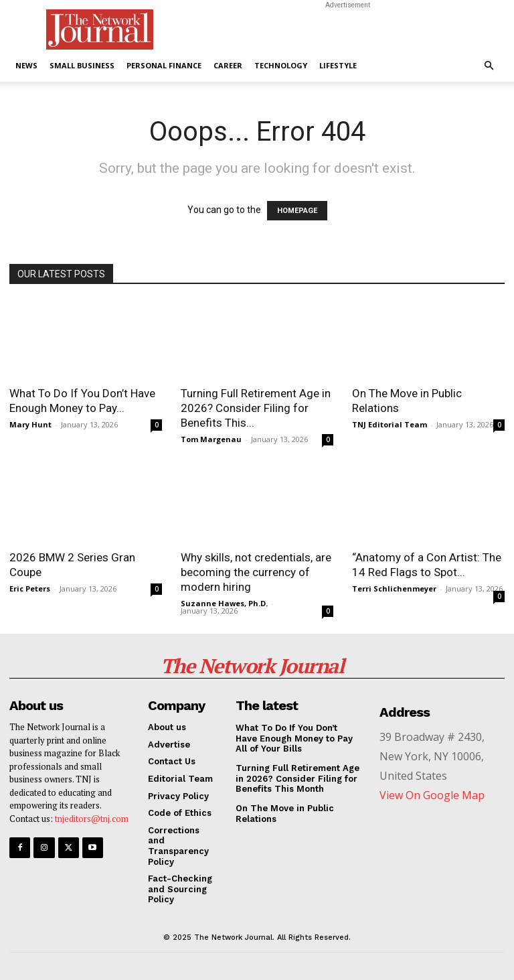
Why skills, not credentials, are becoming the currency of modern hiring (256, 572)
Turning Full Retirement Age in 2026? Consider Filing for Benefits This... (256, 408)
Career (228, 65)
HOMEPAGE (297, 211)
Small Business (82, 65)
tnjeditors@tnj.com (92, 819)
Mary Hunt (30, 424)
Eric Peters (30, 588)
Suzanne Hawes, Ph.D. (224, 603)
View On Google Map (432, 795)
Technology (281, 65)
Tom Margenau (211, 439)
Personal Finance (164, 65)
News (26, 65)
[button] (489, 66)
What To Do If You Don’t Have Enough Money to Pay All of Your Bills (294, 738)
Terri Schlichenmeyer (394, 588)
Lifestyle (338, 65)
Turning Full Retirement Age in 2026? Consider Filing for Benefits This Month (297, 778)
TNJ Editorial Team (390, 424)
